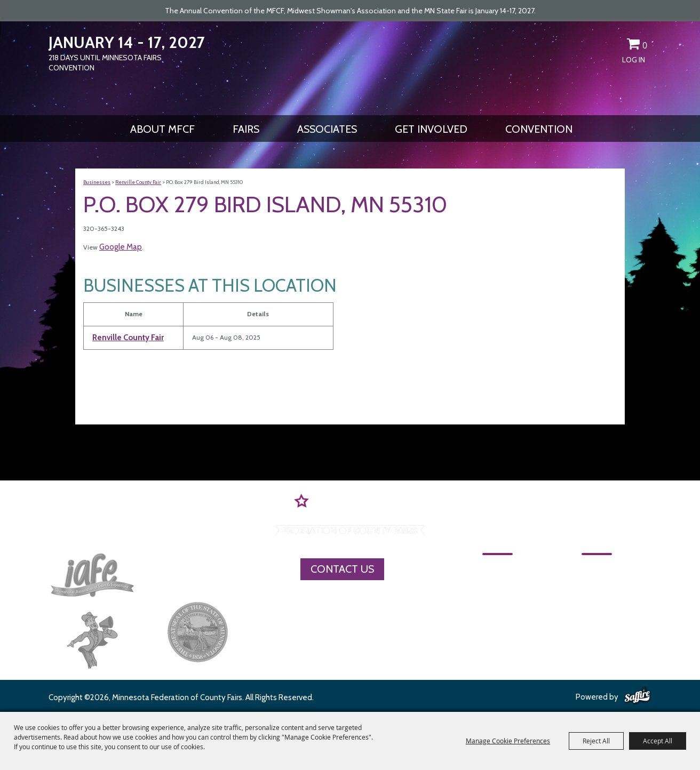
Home (496, 568)
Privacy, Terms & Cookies (613, 624)
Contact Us (342, 569)
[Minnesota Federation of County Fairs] (350, 67)
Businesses (97, 182)
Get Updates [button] (615, 46)
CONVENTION (539, 129)
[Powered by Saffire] (637, 696)
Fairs (246, 129)
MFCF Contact (590, 587)
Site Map (577, 606)
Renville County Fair (138, 182)
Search (596, 46)
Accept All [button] (658, 741)
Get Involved (431, 129)
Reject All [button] (596, 741)
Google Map (121, 247)
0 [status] (645, 45)
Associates (327, 129)
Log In (634, 60)
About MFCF (162, 129)
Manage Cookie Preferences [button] (508, 741)
